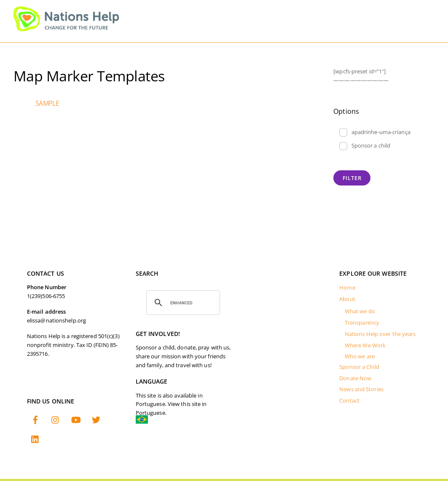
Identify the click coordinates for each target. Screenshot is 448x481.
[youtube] (76, 421)
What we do (360, 311)
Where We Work (365, 345)
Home (347, 288)
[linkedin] (35, 440)
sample (47, 103)
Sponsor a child (365, 146)
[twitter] (96, 421)
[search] (182, 303)
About (347, 299)
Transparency (362, 323)
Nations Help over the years (380, 334)
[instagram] (56, 421)
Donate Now (355, 378)
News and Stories (361, 389)
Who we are (360, 356)
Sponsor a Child (359, 367)
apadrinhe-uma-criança (375, 132)
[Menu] (421, 12)
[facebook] (35, 421)
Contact (349, 401)
